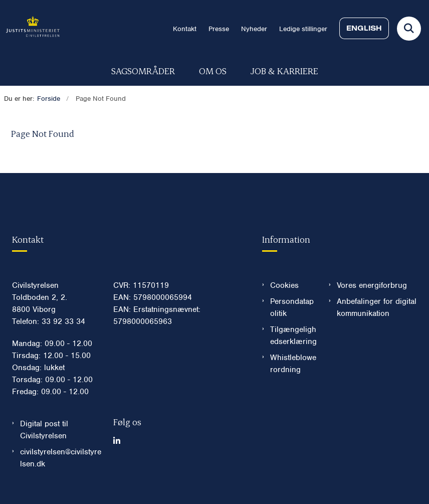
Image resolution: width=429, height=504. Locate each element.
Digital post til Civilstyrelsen (44, 430)
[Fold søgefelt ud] (409, 29)
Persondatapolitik (292, 307)
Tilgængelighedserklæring (293, 335)
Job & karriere (284, 70)
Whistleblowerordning (293, 364)
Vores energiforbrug (372, 285)
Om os (213, 70)
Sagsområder (143, 70)
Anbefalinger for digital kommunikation (377, 307)
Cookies (284, 285)
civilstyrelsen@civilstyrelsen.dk (61, 458)
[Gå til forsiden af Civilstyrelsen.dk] (30, 28)
